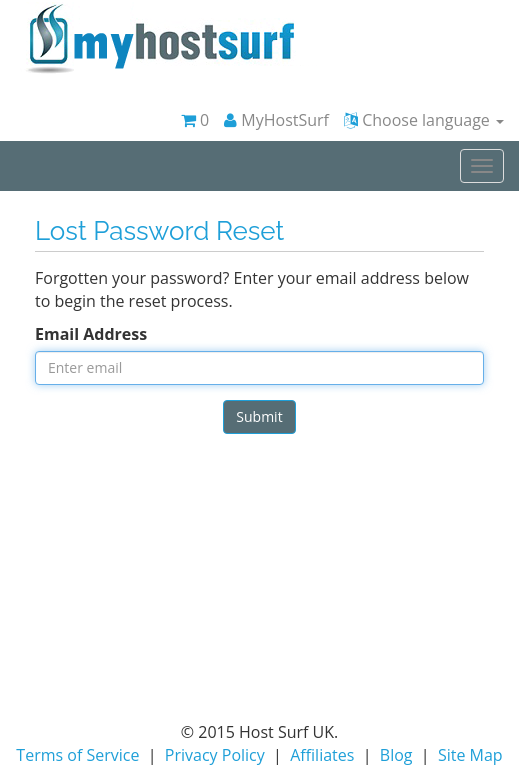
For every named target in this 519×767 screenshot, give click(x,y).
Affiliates (322, 755)
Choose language (424, 120)
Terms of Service (77, 755)
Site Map (470, 755)
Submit (259, 416)
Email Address (91, 334)
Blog (396, 755)
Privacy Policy (215, 755)
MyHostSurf (276, 120)
